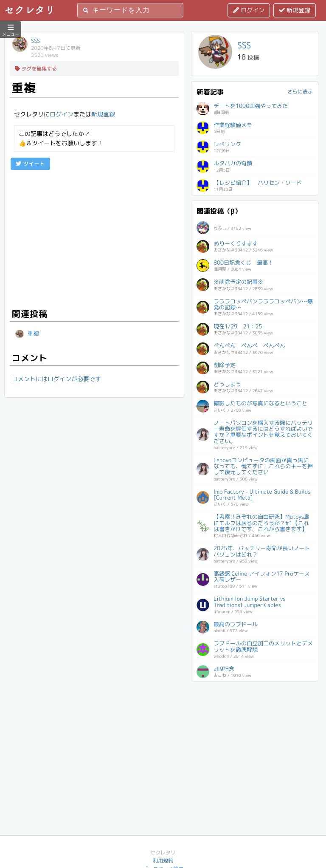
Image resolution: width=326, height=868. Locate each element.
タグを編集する (36, 69)
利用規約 (163, 861)
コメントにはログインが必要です (56, 379)
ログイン (249, 10)
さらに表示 (300, 92)
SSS (35, 41)
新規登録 (295, 10)
